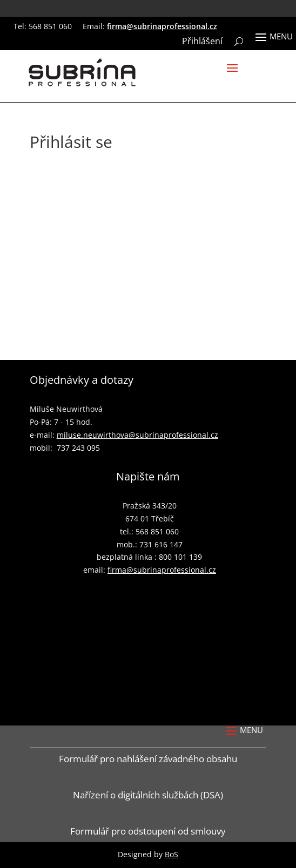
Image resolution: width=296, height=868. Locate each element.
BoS (171, 854)
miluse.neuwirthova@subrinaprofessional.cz (137, 435)
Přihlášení (202, 42)
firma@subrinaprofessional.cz (162, 26)
